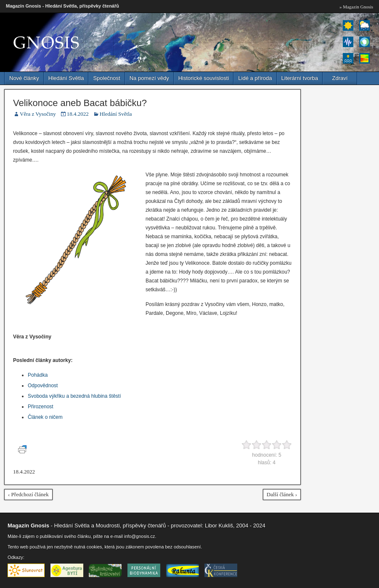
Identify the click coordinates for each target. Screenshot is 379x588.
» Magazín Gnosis (356, 7)
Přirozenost (41, 407)
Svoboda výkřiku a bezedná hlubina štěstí (74, 396)
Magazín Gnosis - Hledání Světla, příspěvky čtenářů (62, 6)
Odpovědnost (43, 386)
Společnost (106, 78)
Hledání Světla (66, 78)
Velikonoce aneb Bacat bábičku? (80, 103)
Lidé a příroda (255, 78)
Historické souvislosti (204, 78)
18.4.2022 (78, 114)
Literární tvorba (300, 78)
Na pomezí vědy (149, 78)
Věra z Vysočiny (38, 114)
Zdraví (340, 78)
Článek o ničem (45, 417)
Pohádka (38, 375)
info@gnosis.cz (140, 536)
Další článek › (282, 494)
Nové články (24, 78)
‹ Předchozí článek (28, 494)
